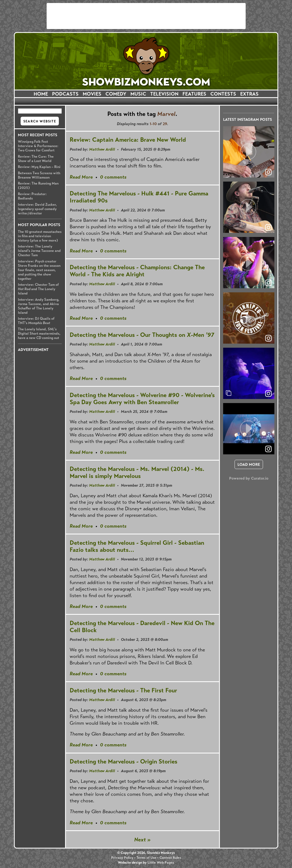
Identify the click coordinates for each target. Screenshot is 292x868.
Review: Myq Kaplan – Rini (39, 167)
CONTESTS (223, 94)
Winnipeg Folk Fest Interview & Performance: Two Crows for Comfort (38, 146)
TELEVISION (164, 94)
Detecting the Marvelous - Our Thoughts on (142, 335)
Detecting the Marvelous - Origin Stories (123, 761)
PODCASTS (65, 94)
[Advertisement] (146, 16)
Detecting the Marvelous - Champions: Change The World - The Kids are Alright (137, 271)
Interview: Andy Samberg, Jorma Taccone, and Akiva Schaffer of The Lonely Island (39, 306)
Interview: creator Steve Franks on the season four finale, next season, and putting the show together (39, 270)
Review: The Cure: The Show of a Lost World (36, 159)
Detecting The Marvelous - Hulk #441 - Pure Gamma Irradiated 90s (139, 197)
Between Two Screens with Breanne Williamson (39, 175)
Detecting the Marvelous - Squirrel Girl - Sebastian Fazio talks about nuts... (137, 546)
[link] (268, 394)
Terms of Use (146, 858)
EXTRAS (249, 94)
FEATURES (194, 94)
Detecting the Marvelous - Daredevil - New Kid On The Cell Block (142, 627)
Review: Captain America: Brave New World (128, 140)
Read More (81, 177)
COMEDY (116, 94)
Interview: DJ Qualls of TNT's (36, 321)
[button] (249, 152)
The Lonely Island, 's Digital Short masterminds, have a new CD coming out (39, 334)
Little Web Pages (161, 863)
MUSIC (138, 94)
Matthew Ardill (102, 149)
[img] (249, 373)
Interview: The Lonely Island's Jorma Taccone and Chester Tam (39, 251)
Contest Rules (170, 858)
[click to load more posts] (249, 464)
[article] (249, 152)
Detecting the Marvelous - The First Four (123, 690)
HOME (41, 94)
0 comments (113, 177)
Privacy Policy (122, 858)
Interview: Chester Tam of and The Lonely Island (38, 289)
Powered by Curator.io (249, 478)
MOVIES (92, 94)
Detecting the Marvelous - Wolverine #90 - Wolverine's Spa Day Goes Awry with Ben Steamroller (142, 399)
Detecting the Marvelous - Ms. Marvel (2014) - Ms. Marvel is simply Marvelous (137, 472)
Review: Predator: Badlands (32, 196)
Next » (142, 840)
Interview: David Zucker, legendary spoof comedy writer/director (37, 209)
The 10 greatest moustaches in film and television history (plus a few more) (40, 236)
